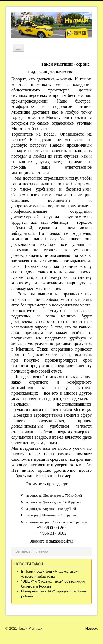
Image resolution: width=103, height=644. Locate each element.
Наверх (91, 628)
